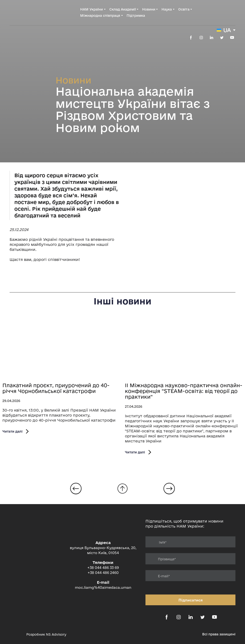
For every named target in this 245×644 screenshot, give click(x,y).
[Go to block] (122, 489)
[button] (191, 38)
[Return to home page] (29, 12)
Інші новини (122, 301)
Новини (149, 9)
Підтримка (136, 16)
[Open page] (61, 348)
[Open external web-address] (16, 634)
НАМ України (92, 9)
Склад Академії (123, 9)
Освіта (184, 9)
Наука (167, 9)
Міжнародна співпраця (100, 16)
